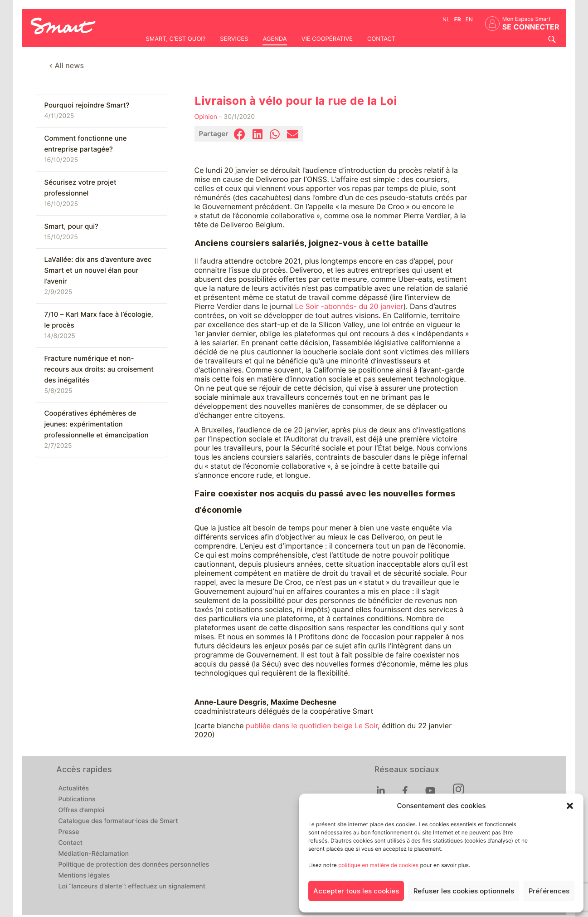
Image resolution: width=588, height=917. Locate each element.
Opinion (206, 117)
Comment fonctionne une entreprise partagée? (86, 144)
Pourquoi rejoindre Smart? (87, 105)
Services (234, 39)
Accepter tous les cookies (356, 891)
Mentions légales (84, 876)
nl (446, 19)
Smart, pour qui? (71, 226)
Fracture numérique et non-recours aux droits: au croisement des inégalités (99, 369)
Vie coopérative (327, 39)
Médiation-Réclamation (94, 854)
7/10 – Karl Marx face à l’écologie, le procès (99, 320)
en (469, 19)
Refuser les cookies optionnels (464, 891)
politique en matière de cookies (378, 865)
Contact (381, 39)
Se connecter (531, 27)
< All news (67, 66)
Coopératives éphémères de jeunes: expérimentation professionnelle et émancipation (97, 424)
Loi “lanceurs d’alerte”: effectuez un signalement (132, 887)
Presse (69, 832)
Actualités (74, 789)
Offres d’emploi (82, 810)
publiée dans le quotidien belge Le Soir (312, 726)
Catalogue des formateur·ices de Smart (118, 821)
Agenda (275, 39)
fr (458, 19)
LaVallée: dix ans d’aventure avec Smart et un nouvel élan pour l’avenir (98, 270)
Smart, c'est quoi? (176, 39)
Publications (77, 799)
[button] (570, 806)
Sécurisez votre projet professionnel (80, 188)
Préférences (549, 891)
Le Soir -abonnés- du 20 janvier (349, 306)
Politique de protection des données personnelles (134, 865)
